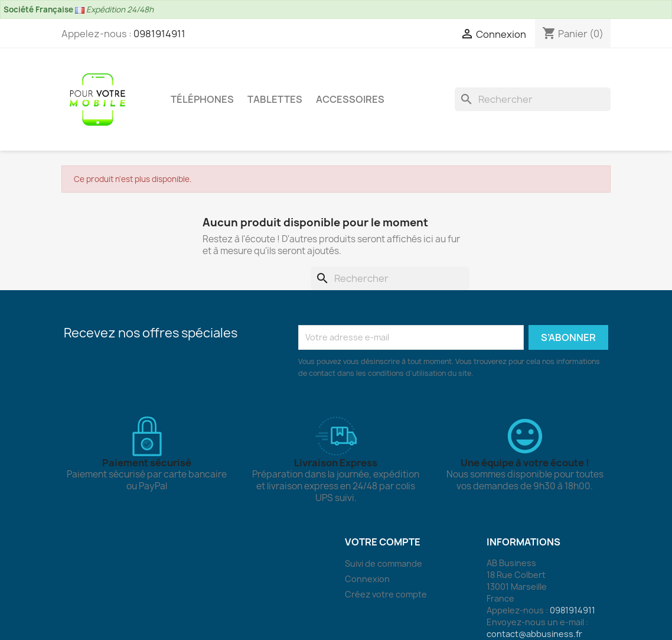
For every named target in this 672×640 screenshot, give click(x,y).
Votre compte (383, 542)
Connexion (367, 579)
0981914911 (159, 34)
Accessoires (350, 99)
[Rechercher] (533, 99)
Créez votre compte (386, 594)
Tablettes (275, 99)
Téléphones (202, 99)
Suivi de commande (384, 563)
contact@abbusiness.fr (534, 634)
